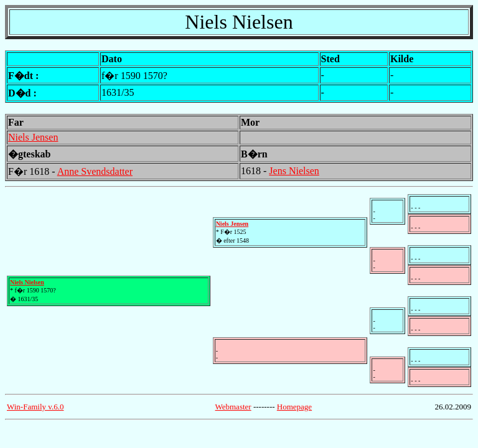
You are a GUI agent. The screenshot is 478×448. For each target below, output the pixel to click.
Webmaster (233, 407)
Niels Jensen (33, 137)
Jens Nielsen (294, 171)
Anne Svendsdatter (95, 171)
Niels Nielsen (27, 282)
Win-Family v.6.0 (35, 407)
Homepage (294, 407)
